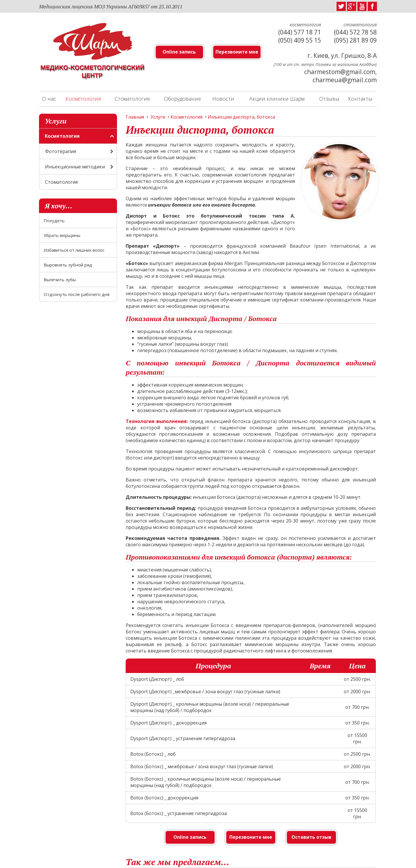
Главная (135, 117)
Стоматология (132, 99)
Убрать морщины (62, 235)
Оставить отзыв (311, 837)
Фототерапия (61, 151)
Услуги (158, 117)
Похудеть (54, 220)
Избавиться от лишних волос (74, 250)
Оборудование (183, 99)
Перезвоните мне (237, 52)
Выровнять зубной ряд (68, 265)
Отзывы (329, 99)
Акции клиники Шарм (277, 99)
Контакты (360, 99)
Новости (223, 99)
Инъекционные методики (75, 167)
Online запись (179, 52)
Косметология (83, 99)
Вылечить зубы (60, 279)
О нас (49, 99)
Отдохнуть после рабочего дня (77, 294)
